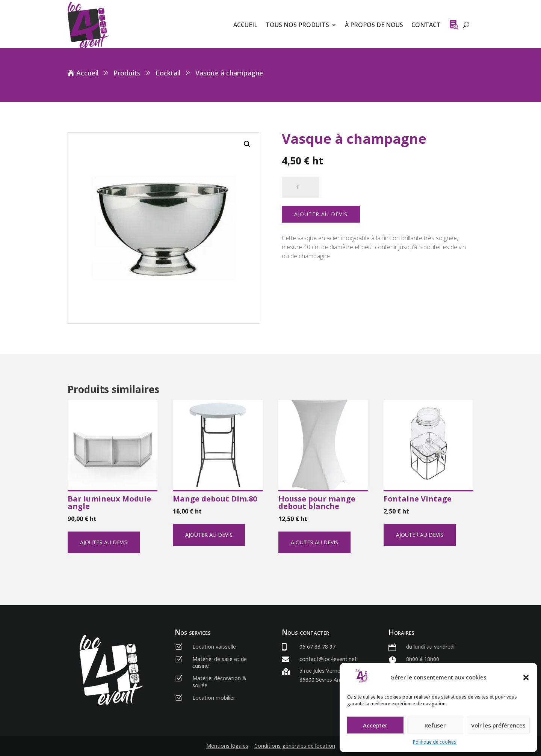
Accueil (245, 25)
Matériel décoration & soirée (219, 681)
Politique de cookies (435, 742)
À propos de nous (374, 25)
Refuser (435, 725)
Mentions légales (227, 746)
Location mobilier (214, 698)
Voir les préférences (498, 725)
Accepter (375, 725)
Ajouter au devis (321, 214)
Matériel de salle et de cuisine (220, 662)
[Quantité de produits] (301, 187)
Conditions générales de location (295, 746)
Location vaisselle (214, 647)
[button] (526, 678)
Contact (426, 25)
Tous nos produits (297, 25)
